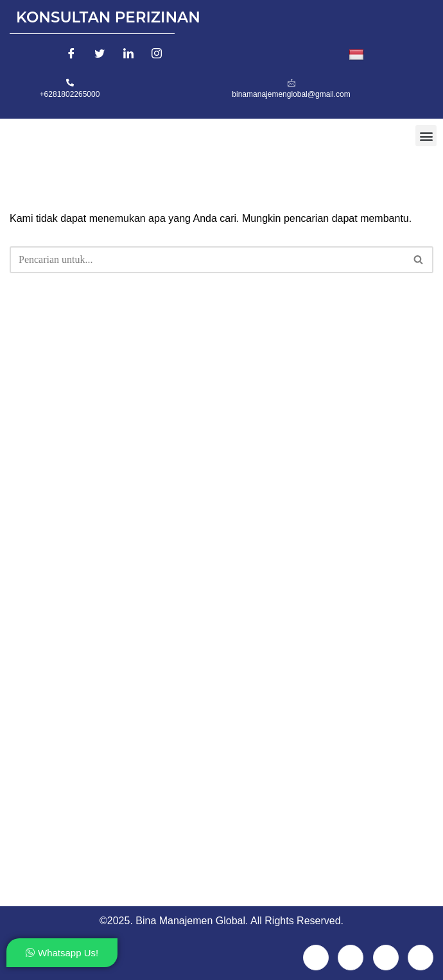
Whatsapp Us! (62, 953)
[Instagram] (157, 55)
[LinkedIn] (128, 55)
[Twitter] (100, 55)
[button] (426, 136)
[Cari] (207, 260)
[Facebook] (71, 55)
